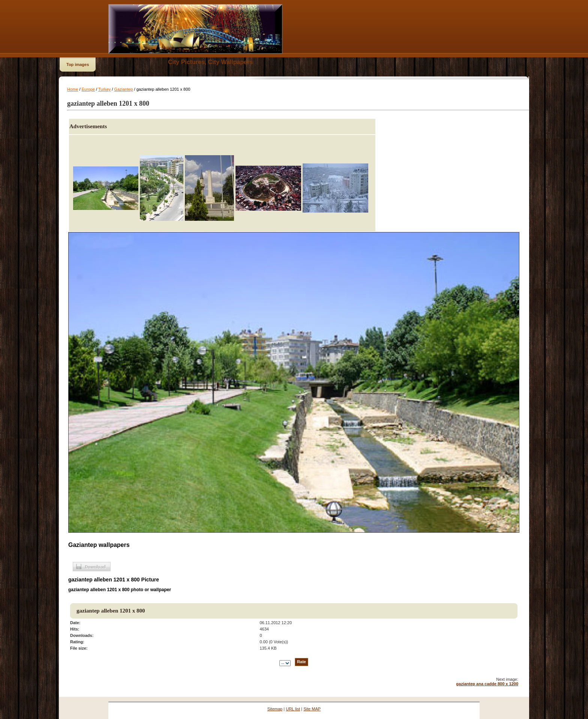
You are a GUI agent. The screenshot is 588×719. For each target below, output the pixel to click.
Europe (88, 89)
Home (73, 89)
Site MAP (312, 709)
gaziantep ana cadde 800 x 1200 (487, 684)
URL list (293, 709)
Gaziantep (123, 89)
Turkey (104, 89)
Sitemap (275, 709)
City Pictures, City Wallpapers (210, 62)
